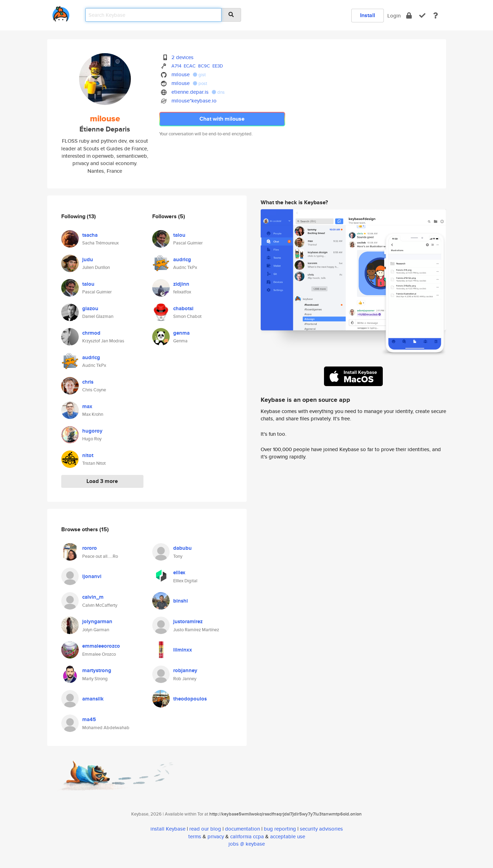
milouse (181, 74)
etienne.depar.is (190, 92)
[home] (61, 12)
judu (88, 259)
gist (199, 75)
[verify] (422, 16)
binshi (181, 601)
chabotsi (183, 308)
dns (218, 92)
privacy (216, 836)
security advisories (321, 829)
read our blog (205, 829)
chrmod (91, 333)
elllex (179, 572)
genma (181, 333)
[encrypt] (409, 16)
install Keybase (168, 829)
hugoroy (92, 431)
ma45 (89, 719)
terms (195, 836)
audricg (91, 357)
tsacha (90, 235)
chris (88, 382)
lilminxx (183, 650)
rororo (90, 548)
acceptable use (288, 836)
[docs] (436, 16)
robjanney (185, 670)
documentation (242, 829)
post (200, 83)
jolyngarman (97, 621)
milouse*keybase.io (194, 101)
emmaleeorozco (101, 646)
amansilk (93, 699)
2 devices (182, 57)
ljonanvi (92, 576)
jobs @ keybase (247, 844)
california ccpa (247, 836)
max (87, 406)
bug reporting (280, 829)
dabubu (182, 548)
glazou (90, 308)
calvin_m (93, 597)
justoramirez (188, 621)
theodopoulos (190, 699)
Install (368, 15)
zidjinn (181, 284)
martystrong (97, 670)
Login (394, 16)
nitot (88, 455)
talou (88, 284)
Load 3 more (102, 481)
